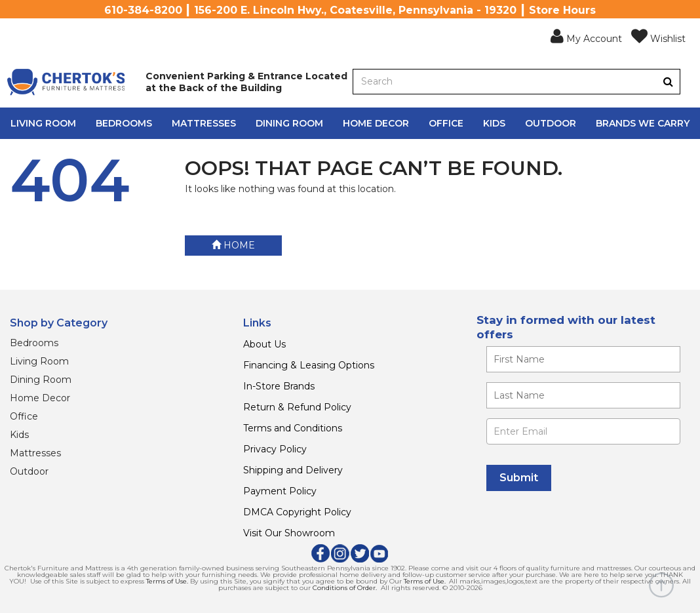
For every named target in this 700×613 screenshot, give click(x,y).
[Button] (668, 82)
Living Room (43, 123)
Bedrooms (124, 123)
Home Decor (376, 123)
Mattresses (204, 123)
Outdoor (551, 123)
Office (446, 123)
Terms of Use (166, 581)
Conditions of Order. (345, 588)
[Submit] (519, 478)
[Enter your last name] (583, 395)
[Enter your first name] (583, 359)
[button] (586, 37)
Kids (494, 123)
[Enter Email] (583, 431)
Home (233, 245)
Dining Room (289, 123)
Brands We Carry (643, 123)
